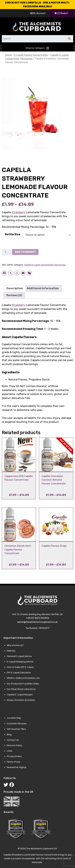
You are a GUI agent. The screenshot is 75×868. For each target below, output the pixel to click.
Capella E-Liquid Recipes (20, 694)
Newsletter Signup (17, 767)
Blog (9, 734)
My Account (38, 13)
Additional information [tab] (43, 288)
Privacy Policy (14, 756)
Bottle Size (13, 234)
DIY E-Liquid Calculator (19, 672)
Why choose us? (15, 645)
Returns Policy (15, 745)
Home (8, 55)
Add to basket (25, 252)
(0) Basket (61, 13)
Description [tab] (15, 288)
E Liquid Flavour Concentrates (31, 55)
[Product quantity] (7, 252)
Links (10, 751)
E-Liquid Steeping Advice (20, 662)
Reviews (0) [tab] (14, 295)
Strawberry (19, 212)
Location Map (14, 718)
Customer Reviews (17, 723)
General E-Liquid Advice (19, 656)
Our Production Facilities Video (23, 684)
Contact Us (13, 740)
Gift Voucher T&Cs (16, 729)
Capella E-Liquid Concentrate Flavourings (45, 265)
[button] (35, 48)
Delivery (11, 651)
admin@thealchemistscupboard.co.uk (37, 622)
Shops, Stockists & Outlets (21, 700)
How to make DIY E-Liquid (20, 667)
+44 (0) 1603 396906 (37, 618)
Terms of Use (14, 762)
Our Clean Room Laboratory (21, 689)
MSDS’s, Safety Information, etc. (24, 678)
